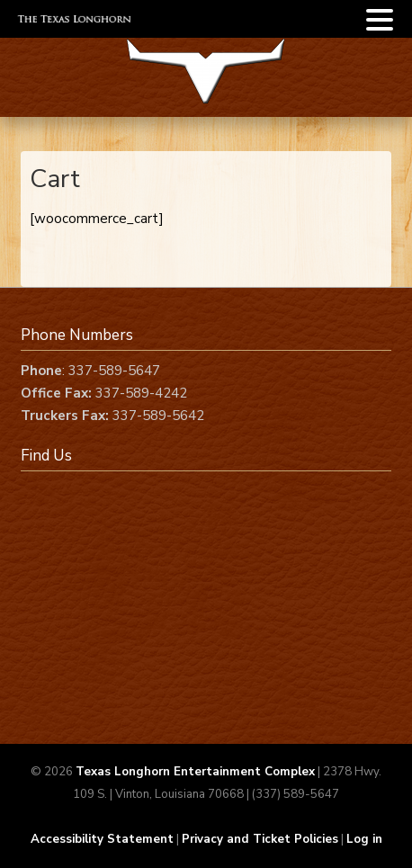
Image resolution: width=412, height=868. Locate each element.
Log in (364, 839)
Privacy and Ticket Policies (260, 839)
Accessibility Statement (102, 839)
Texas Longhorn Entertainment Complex (195, 772)
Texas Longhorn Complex (206, 83)
